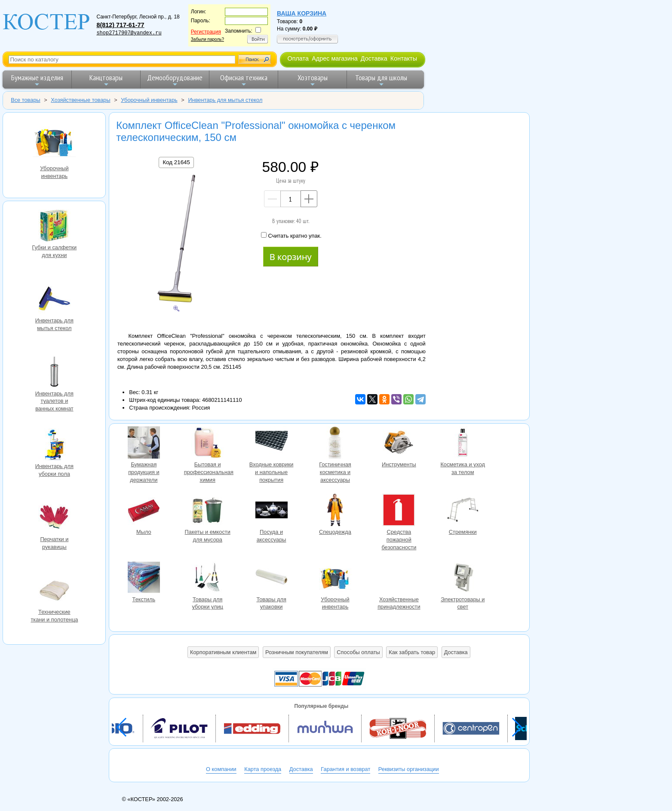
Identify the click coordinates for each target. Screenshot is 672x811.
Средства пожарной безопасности (399, 511)
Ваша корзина (302, 13)
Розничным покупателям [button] (297, 652)
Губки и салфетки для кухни (54, 226)
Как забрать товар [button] (412, 652)
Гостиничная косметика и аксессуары (335, 444)
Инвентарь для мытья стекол (54, 300)
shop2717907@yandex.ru (129, 33)
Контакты (404, 58)
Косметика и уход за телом (463, 444)
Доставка (374, 58)
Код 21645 (176, 162)
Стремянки (463, 511)
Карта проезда (263, 769)
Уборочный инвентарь (54, 142)
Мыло (144, 511)
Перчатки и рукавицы (54, 518)
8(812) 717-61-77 (120, 25)
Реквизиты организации (409, 769)
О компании (221, 769)
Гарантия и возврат (345, 769)
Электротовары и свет (463, 578)
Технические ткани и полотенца (54, 591)
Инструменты (399, 444)
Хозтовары (313, 80)
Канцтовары (106, 80)
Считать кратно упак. (291, 236)
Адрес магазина (334, 58)
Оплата (298, 58)
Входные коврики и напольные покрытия (271, 444)
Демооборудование (175, 80)
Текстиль (144, 578)
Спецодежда (335, 511)
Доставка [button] (456, 652)
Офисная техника (244, 80)
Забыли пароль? (207, 39)
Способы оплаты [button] (358, 652)
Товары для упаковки (271, 578)
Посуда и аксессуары (271, 511)
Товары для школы (381, 80)
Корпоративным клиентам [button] (223, 652)
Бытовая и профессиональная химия (208, 444)
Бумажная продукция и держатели (144, 444)
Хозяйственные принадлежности (399, 578)
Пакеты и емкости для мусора (208, 511)
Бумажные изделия (37, 80)
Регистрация (206, 32)
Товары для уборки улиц (208, 578)
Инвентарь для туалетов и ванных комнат (54, 373)
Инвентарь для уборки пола (54, 445)
